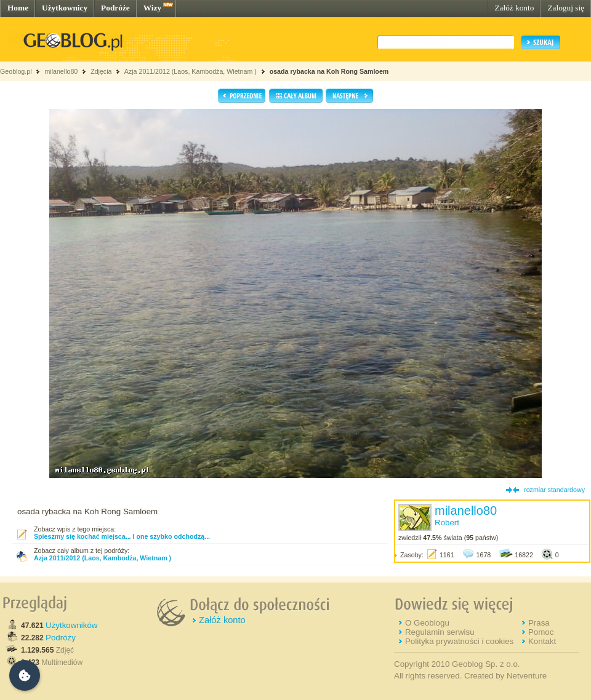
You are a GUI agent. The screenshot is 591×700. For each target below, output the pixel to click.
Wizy (152, 8)
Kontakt (542, 641)
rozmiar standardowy (554, 490)
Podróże (115, 8)
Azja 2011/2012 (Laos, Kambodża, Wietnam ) (191, 71)
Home (18, 8)
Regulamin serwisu (440, 632)
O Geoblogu (427, 623)
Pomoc (541, 632)
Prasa (539, 623)
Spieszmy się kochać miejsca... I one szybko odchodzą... (122, 536)
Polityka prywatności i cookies (459, 641)
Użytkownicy (65, 8)
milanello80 (61, 71)
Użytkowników (71, 625)
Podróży (61, 638)
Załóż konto (514, 8)
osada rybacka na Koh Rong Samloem (329, 71)
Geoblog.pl (16, 71)
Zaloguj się (566, 8)
